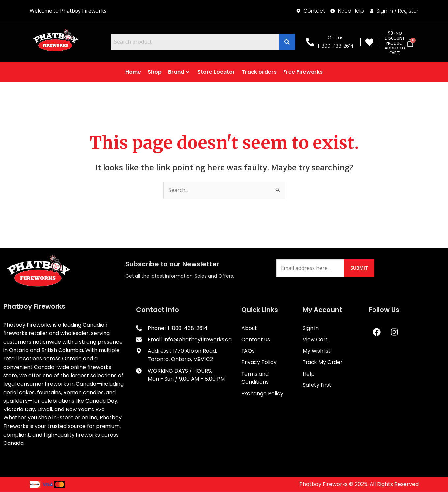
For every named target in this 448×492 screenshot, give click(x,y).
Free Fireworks (303, 72)
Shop (155, 72)
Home (133, 72)
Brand (179, 72)
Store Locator (216, 72)
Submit (360, 268)
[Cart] (398, 43)
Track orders (259, 72)
